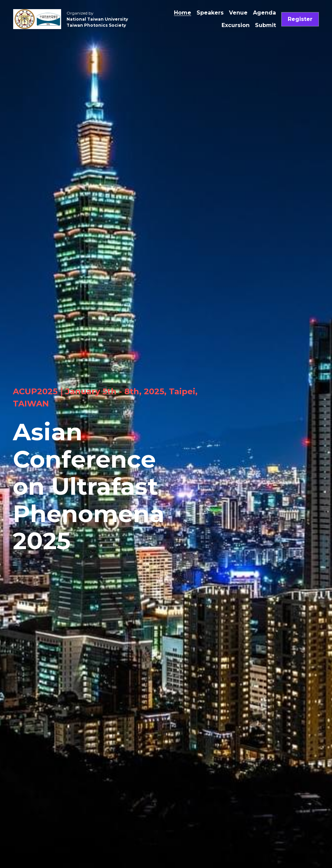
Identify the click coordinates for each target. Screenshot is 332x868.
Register (300, 19)
